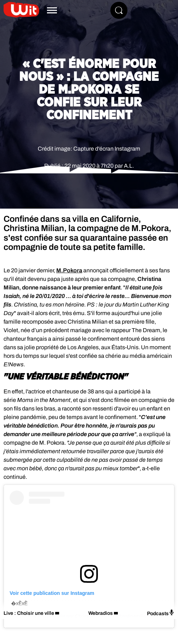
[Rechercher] (119, 10)
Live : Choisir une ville (29, 613)
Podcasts (161, 613)
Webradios (101, 613)
